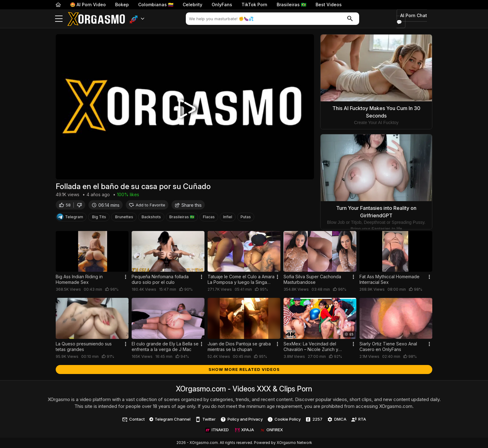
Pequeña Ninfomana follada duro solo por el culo (160, 279)
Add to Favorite (147, 206)
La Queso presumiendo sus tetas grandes (84, 346)
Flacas (209, 218)
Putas (246, 218)
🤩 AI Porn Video (88, 5)
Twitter (205, 419)
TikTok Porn (254, 5)
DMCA (337, 419)
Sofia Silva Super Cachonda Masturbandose (312, 279)
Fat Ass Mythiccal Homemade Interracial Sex (389, 279)
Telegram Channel (170, 419)
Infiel (228, 218)
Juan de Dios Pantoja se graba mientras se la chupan (239, 346)
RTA (359, 419)
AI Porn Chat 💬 (412, 19)
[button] (137, 19)
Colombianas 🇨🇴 (156, 5)
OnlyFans (222, 5)
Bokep (122, 5)
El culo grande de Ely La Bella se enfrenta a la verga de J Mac (165, 346)
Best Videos (329, 5)
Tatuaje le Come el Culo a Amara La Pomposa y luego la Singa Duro (241, 279)
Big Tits (99, 218)
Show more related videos (244, 369)
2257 (314, 419)
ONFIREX (272, 430)
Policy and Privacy (242, 419)
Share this (188, 206)
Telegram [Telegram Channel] (70, 218)
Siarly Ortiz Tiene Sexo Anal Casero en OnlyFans (388, 346)
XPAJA (244, 430)
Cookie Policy (284, 419)
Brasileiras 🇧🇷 (291, 5)
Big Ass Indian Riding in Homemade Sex (79, 279)
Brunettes (124, 218)
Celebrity (192, 5)
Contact (133, 419)
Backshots (151, 218)
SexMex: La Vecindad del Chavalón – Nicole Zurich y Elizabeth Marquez (311, 347)
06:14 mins (106, 206)
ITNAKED (217, 430)
